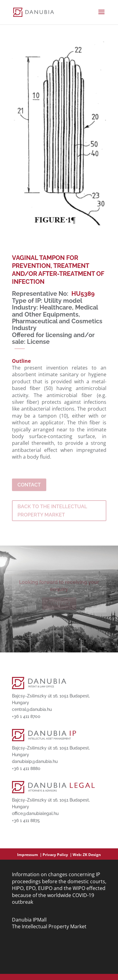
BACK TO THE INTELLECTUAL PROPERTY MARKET (52, 511)
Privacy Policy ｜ (58, 855)
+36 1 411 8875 (26, 820)
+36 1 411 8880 (26, 768)
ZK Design (92, 855)
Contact (29, 485)
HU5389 (83, 294)
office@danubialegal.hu (35, 813)
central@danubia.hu (32, 709)
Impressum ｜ (30, 855)
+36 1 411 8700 (26, 716)
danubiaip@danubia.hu (35, 761)
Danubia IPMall (29, 920)
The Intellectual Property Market (49, 926)
